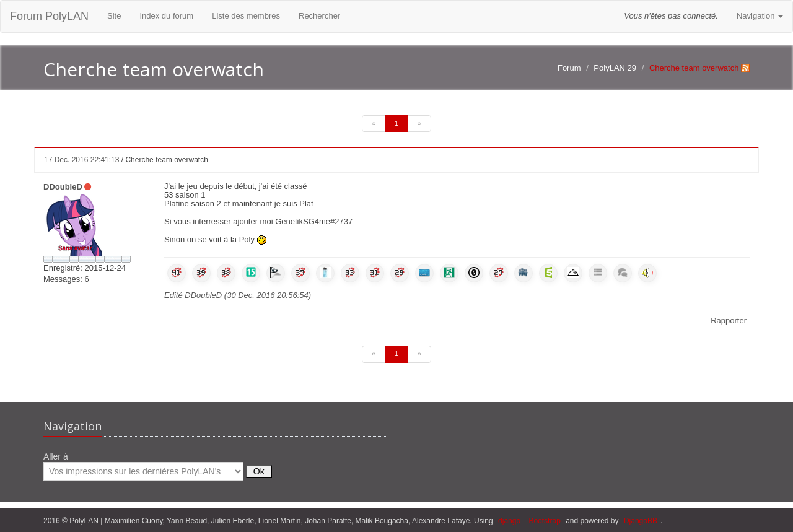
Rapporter (729, 321)
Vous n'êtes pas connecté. (671, 16)
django (509, 521)
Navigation (760, 16)
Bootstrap (544, 521)
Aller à (158, 466)
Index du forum (166, 16)
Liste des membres (246, 16)
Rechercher (319, 16)
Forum (569, 68)
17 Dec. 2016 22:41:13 (81, 160)
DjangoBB (641, 521)
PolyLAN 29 (615, 68)
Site (114, 16)
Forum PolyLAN (49, 16)
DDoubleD (63, 187)
